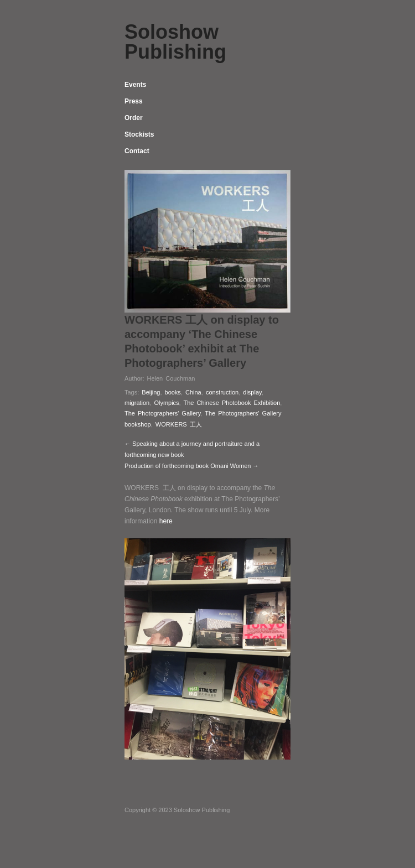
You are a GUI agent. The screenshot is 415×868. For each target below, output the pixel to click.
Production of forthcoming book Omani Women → (192, 466)
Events (135, 85)
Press (134, 101)
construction (222, 392)
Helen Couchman (171, 378)
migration (137, 403)
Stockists (139, 134)
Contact (137, 151)
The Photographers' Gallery (162, 413)
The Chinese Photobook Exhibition (232, 403)
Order (134, 118)
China (193, 392)
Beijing (151, 392)
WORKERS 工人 (179, 424)
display (252, 392)
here (166, 521)
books (173, 392)
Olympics (166, 403)
